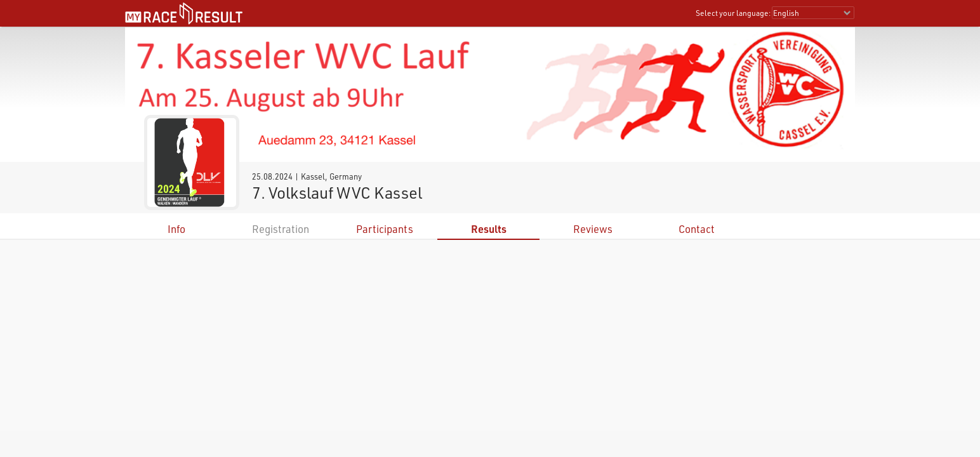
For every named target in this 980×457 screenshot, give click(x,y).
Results (489, 229)
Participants (385, 229)
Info (176, 229)
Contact (697, 229)
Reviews (593, 229)
